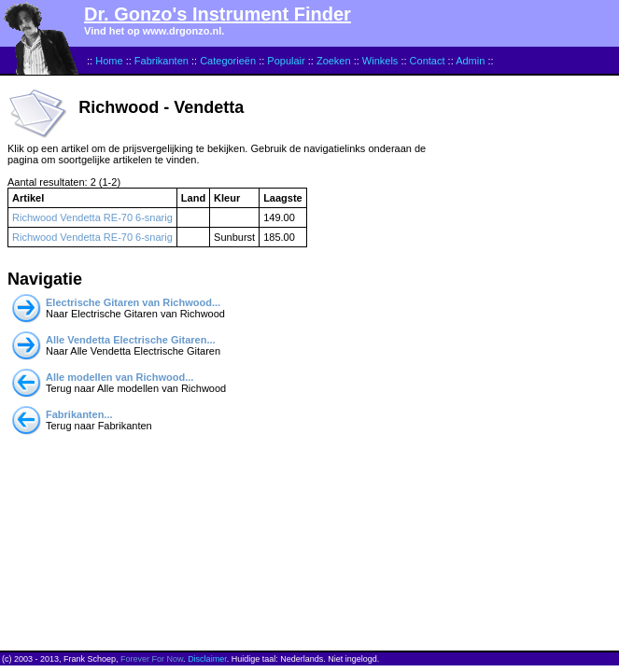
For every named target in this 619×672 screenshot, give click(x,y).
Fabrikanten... (79, 414)
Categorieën (228, 61)
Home (109, 61)
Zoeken (334, 61)
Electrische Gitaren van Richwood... (133, 302)
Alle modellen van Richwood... (120, 377)
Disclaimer (207, 659)
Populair (286, 61)
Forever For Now (152, 659)
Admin (470, 61)
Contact (428, 61)
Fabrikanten (162, 61)
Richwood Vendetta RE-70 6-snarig (92, 217)
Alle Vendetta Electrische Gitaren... (131, 340)
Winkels (380, 61)
